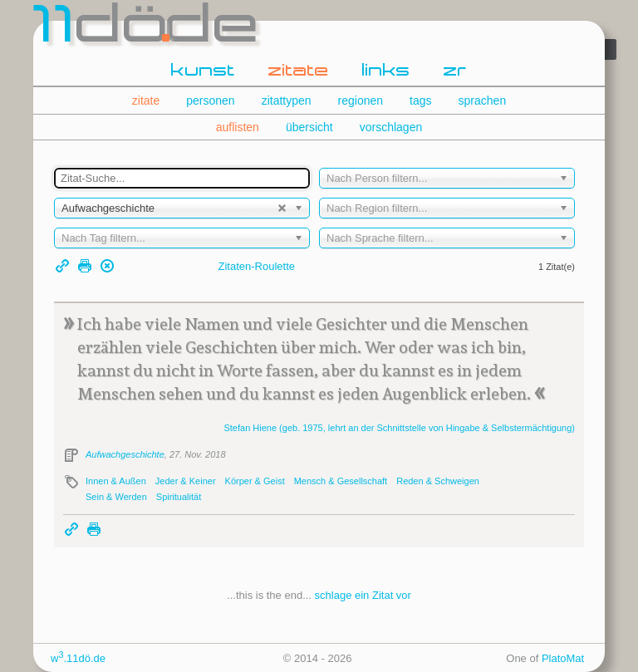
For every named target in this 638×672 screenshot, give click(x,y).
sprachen (483, 101)
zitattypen (287, 101)
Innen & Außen (116, 481)
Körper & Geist (255, 481)
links (386, 71)
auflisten (238, 127)
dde (147, 28)
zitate (299, 71)
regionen (361, 101)
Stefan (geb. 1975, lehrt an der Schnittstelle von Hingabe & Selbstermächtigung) (399, 428)
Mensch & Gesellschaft (341, 481)
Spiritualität (179, 497)
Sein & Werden (116, 497)
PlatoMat (563, 658)
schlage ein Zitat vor (363, 595)
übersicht (309, 127)
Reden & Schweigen (438, 481)
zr (455, 71)
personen (210, 101)
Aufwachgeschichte (125, 454)
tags (420, 101)
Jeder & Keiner (186, 481)
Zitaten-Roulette (257, 266)
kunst (203, 71)
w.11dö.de (78, 658)
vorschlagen (391, 127)
